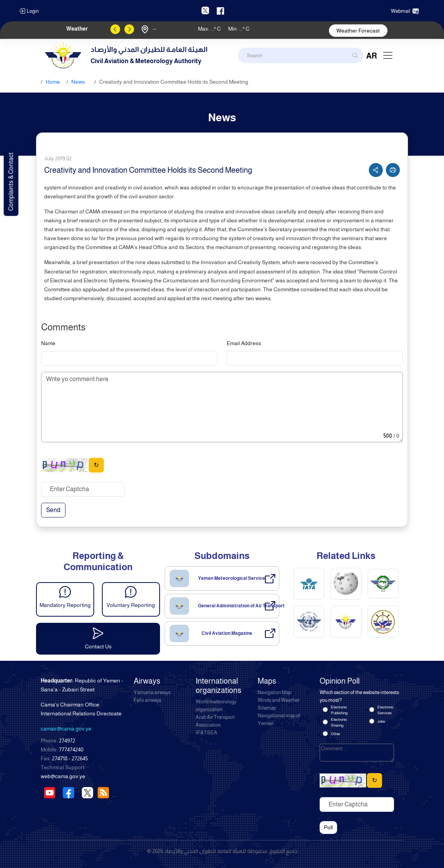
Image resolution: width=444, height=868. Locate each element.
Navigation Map (274, 693)
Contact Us (98, 646)
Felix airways (147, 700)
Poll (328, 827)
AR (372, 56)
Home (53, 82)
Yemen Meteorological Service (231, 578)
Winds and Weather (279, 700)
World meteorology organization (216, 706)
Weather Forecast (358, 31)
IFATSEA (207, 733)
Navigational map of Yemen (279, 720)
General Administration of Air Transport (241, 606)
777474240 (71, 749)
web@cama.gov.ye (63, 776)
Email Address (244, 343)
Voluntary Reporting (131, 605)
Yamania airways (152, 693)
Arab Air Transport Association (215, 721)
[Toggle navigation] (388, 55)
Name (48, 343)
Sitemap (267, 708)
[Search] (300, 55)
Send (53, 510)
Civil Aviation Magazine (227, 633)
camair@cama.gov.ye (66, 729)
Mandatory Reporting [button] (65, 605)
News (78, 82)
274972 (67, 741)
